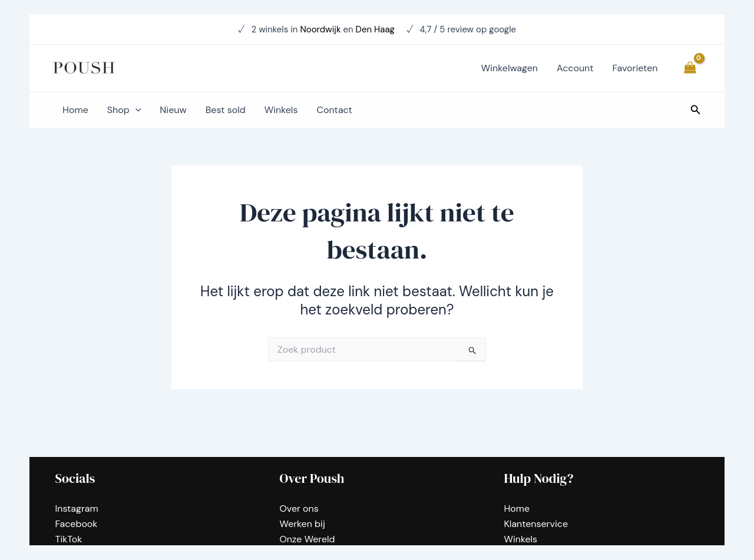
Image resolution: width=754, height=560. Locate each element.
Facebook (77, 524)
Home (517, 508)
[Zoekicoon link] (696, 110)
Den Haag (376, 29)
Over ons (299, 508)
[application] (135, 110)
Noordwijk (320, 29)
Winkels (521, 539)
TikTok (69, 539)
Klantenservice (536, 524)
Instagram (77, 508)
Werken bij (302, 524)
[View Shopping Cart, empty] (690, 68)
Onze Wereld (307, 539)
